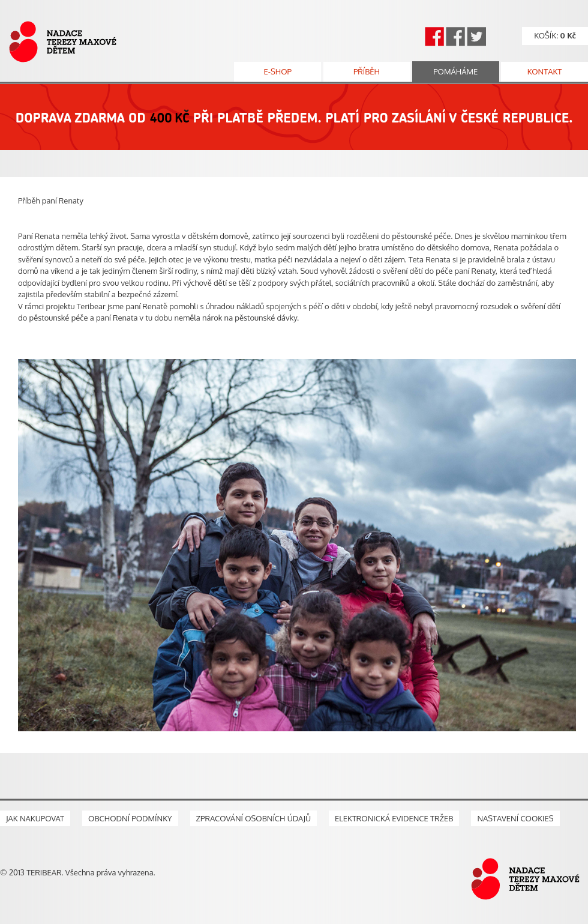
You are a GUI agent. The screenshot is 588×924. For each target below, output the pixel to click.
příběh (367, 71)
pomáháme (455, 71)
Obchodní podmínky (130, 818)
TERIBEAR (44, 872)
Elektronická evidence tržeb (394, 818)
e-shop (278, 71)
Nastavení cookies (515, 818)
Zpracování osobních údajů (253, 818)
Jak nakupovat (35, 818)
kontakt (545, 71)
